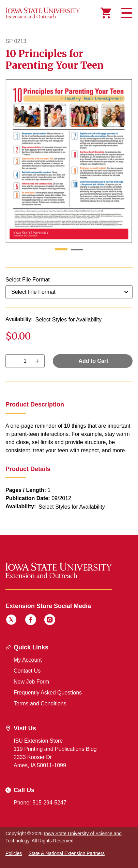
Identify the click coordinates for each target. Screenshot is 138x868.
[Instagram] (50, 621)
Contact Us (27, 671)
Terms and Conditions (40, 704)
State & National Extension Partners (67, 853)
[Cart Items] (106, 13)
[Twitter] (11, 621)
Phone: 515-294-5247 (40, 803)
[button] (61, 250)
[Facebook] (31, 621)
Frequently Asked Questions (48, 693)
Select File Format (28, 280)
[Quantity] (25, 361)
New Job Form (31, 682)
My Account (28, 660)
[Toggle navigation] (126, 13)
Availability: (19, 319)
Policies (14, 853)
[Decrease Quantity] (39, 361)
